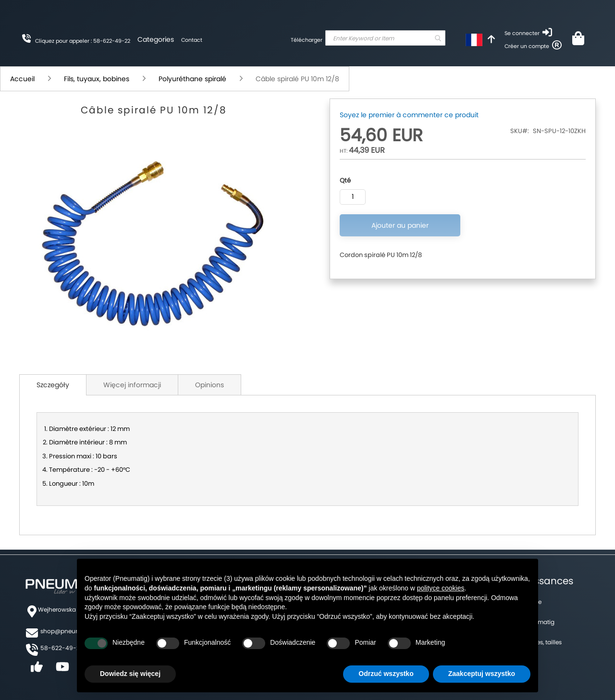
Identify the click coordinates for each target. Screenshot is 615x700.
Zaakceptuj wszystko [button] (482, 674)
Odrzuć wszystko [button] (386, 674)
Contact (192, 40)
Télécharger (307, 40)
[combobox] (385, 38)
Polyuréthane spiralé (192, 79)
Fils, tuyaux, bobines (97, 79)
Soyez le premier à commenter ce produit (409, 115)
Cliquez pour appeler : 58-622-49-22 (83, 41)
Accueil (22, 79)
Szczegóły (53, 385)
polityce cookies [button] (441, 588)
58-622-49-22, (62, 648)
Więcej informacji (132, 385)
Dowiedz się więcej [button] (130, 674)
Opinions (209, 385)
